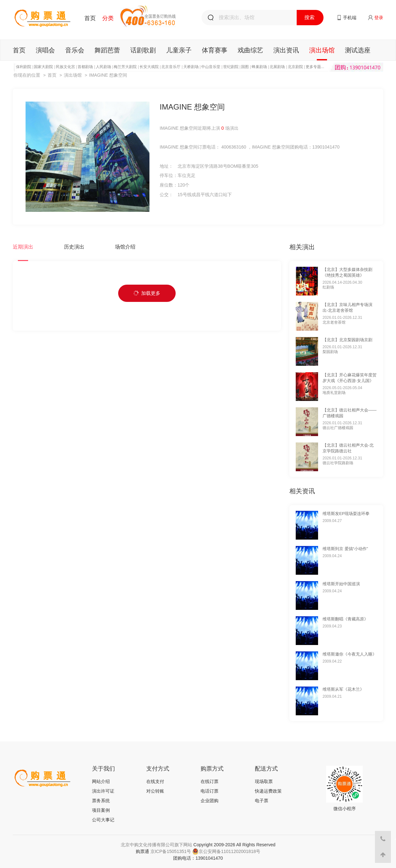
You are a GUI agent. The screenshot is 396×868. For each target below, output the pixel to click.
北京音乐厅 (171, 67)
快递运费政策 (268, 791)
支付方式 (158, 769)
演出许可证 (103, 791)
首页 (90, 18)
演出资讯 (286, 50)
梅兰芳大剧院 (125, 67)
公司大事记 (103, 820)
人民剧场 (103, 67)
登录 (379, 18)
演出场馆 (322, 50)
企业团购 (209, 801)
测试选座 (358, 50)
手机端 (350, 18)
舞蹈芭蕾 (107, 50)
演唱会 (45, 50)
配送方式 (266, 769)
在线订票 (209, 781)
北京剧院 (295, 67)
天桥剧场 (191, 67)
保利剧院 (24, 67)
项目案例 (101, 810)
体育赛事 (215, 50)
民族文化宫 (65, 67)
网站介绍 (101, 781)
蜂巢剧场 (259, 67)
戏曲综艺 (250, 50)
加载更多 (147, 293)
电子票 (262, 801)
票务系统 (101, 801)
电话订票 (209, 791)
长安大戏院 (149, 67)
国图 (245, 67)
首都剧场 (85, 67)
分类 (108, 18)
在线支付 (155, 781)
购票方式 (212, 769)
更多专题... (315, 67)
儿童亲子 (179, 50)
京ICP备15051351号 (171, 851)
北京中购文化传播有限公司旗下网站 (156, 845)
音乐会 (75, 50)
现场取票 (264, 781)
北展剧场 (277, 67)
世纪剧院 (231, 67)
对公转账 (155, 791)
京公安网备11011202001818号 (226, 851)
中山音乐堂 (211, 67)
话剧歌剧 (143, 50)
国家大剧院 (43, 67)
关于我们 (103, 769)
